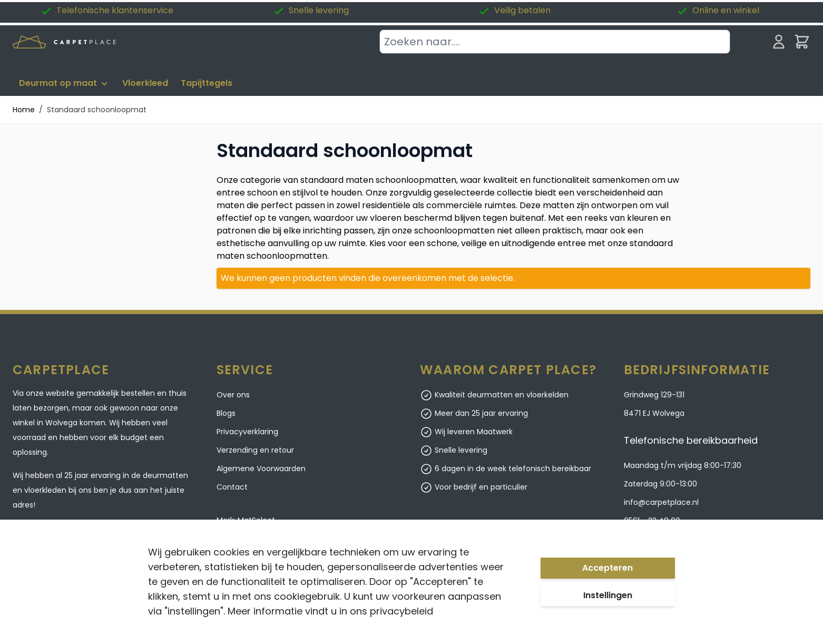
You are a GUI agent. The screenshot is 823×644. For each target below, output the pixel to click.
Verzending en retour (255, 450)
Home (24, 110)
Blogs (226, 413)
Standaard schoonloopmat (97, 110)
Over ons (233, 395)
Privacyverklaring (247, 432)
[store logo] (64, 42)
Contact (232, 487)
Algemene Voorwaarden (261, 469)
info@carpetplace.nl (661, 502)
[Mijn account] (779, 42)
